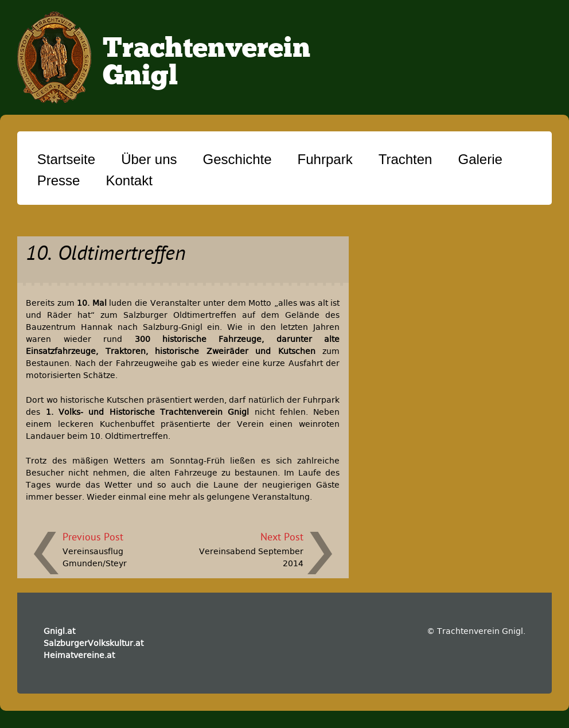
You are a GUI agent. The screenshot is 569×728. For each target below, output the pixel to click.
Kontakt (129, 180)
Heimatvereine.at (79, 655)
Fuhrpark (325, 159)
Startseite (66, 159)
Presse (59, 180)
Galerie (480, 159)
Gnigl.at (59, 631)
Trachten (406, 159)
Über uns (149, 159)
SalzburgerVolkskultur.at (93, 643)
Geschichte (237, 159)
